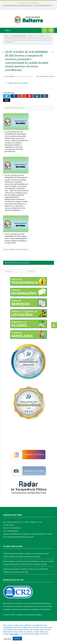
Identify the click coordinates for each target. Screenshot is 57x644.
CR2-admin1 (10, 84)
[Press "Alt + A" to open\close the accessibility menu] (54, 325)
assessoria (11, 614)
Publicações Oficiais (47, 84)
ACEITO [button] (17, 638)
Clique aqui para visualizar (18, 90)
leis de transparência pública (27, 617)
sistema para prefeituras (33, 611)
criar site (18, 611)
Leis (38, 84)
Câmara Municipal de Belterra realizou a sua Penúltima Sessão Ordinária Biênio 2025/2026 (29, 6)
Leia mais (14, 634)
